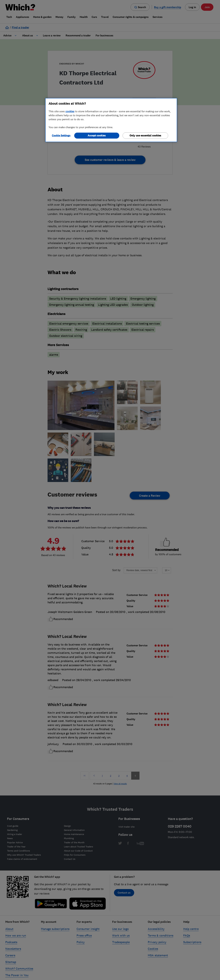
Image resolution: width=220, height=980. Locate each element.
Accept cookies (97, 136)
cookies (70, 111)
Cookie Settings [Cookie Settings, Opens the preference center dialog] (61, 136)
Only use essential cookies (145, 136)
